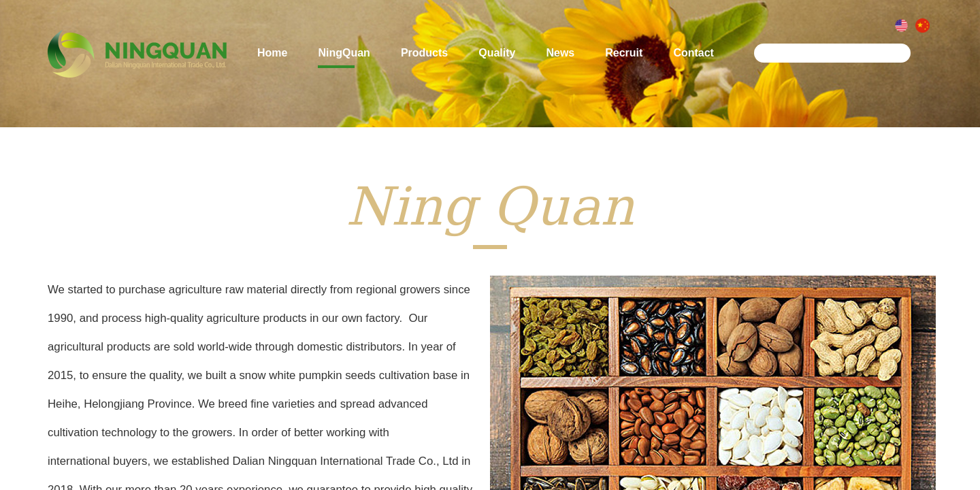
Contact (693, 58)
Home (272, 58)
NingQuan (344, 58)
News (560, 58)
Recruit (624, 58)
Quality (497, 58)
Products (424, 58)
